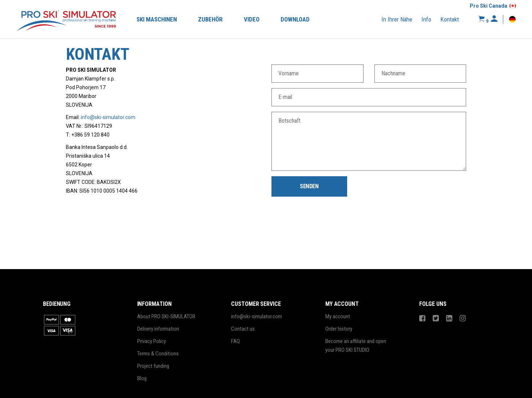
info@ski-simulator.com (108, 117)
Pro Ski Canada (489, 6)
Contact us (243, 329)
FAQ (235, 341)
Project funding (153, 366)
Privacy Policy (152, 341)
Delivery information (158, 329)
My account (338, 316)
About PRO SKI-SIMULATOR (166, 316)
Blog (142, 378)
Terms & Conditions (158, 354)
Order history (339, 329)
